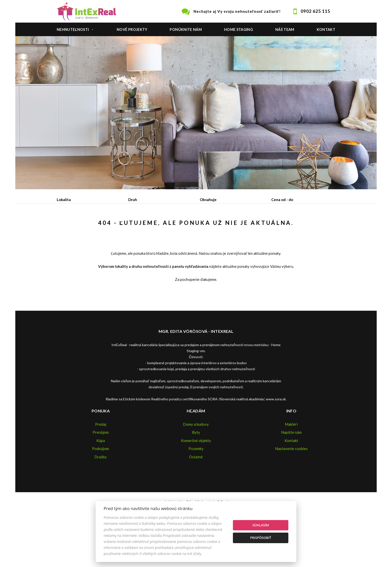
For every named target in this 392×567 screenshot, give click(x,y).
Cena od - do (282, 200)
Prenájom (103, 226)
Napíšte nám (291, 470)
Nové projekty (132, 29)
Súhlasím (261, 525)
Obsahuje (208, 200)
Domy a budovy (196, 462)
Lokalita (64, 200)
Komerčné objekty (196, 479)
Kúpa (132, 226)
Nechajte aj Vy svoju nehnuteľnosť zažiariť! (237, 11)
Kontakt (326, 29)
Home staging (239, 29)
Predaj (73, 226)
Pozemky (196, 487)
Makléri (291, 462)
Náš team (285, 29)
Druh (133, 200)
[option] (196, 113)
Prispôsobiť (261, 538)
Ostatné (196, 495)
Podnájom (162, 226)
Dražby (101, 495)
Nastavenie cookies (291, 487)
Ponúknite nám (186, 29)
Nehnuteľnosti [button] (73, 29)
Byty (196, 470)
